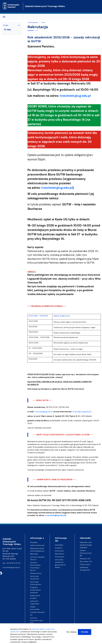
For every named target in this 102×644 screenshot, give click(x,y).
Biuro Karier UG (86, 561)
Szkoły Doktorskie (37, 545)
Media (57, 567)
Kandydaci (59, 545)
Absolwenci (60, 554)
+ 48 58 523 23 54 (13, 563)
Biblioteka (34, 554)
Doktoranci (59, 551)
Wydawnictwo (36, 573)
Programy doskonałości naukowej (35, 590)
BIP (81, 556)
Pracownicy (60, 557)
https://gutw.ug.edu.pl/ (82, 412)
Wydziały (34, 542)
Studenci (59, 548)
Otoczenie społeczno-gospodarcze (60, 562)
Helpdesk (84, 547)
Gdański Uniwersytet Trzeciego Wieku (45, 6)
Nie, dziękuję (72, 634)
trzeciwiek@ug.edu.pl (43, 412)
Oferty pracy (85, 564)
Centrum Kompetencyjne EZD (36, 620)
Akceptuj (85, 634)
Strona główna (33, 22)
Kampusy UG (85, 559)
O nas (43, 22)
